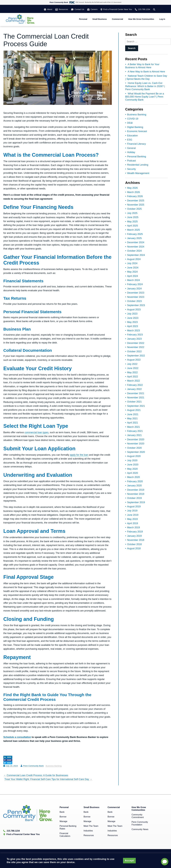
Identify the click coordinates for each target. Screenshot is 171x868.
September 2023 (136, 305)
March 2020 (134, 477)
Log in (162, 19)
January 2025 (134, 238)
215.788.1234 (144, 9)
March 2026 (134, 192)
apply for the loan (79, 455)
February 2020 (135, 481)
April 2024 (133, 276)
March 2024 (134, 280)
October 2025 (134, 209)
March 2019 (134, 527)
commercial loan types (37, 432)
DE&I (130, 123)
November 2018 (136, 540)
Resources (63, 9)
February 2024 (135, 284)
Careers (94, 9)
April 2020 (133, 473)
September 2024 (136, 255)
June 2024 (133, 268)
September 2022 (136, 356)
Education (133, 136)
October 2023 (134, 301)
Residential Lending (138, 165)
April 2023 (133, 326)
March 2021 (134, 427)
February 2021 (135, 431)
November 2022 (136, 347)
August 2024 (134, 259)
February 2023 (135, 335)
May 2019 (132, 519)
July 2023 (132, 314)
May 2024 (132, 272)
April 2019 (133, 523)
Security (132, 169)
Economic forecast (137, 131)
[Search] (155, 9)
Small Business (100, 19)
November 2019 (136, 494)
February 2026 (135, 196)
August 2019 (134, 507)
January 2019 (134, 536)
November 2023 (136, 297)
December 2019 (136, 490)
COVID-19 (133, 119)
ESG (130, 140)
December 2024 (136, 242)
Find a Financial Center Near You (118, 9)
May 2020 (132, 469)
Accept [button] (129, 861)
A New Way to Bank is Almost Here (146, 72)
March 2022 (134, 381)
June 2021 (133, 414)
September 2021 (136, 406)
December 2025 (136, 201)
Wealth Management (138, 173)
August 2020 (134, 456)
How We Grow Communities (141, 19)
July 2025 (132, 213)
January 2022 (134, 389)
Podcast (132, 161)
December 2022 (136, 343)
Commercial (117, 19)
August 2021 (134, 410)
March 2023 (134, 331)
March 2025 (134, 230)
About (50, 9)
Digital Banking (135, 127)
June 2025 (133, 217)
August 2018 (134, 548)
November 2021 (136, 398)
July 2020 (132, 460)
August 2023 (134, 310)
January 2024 (134, 289)
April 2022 (133, 377)
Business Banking (54, 766)
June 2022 (133, 368)
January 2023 (134, 339)
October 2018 (134, 544)
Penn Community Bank (33, 766)
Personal (83, 19)
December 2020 (136, 439)
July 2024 (132, 263)
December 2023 (136, 293)
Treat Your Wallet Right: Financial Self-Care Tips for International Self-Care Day (48, 779)
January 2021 (134, 435)
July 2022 (132, 364)
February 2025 (135, 234)
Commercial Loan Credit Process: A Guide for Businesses (36, 775)
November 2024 (136, 247)
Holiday (131, 152)
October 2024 (134, 251)
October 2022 (134, 351)
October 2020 (134, 448)
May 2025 (132, 222)
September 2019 (136, 502)
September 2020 (136, 452)
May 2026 (132, 188)
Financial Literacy (137, 144)
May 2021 (132, 419)
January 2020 (134, 486)
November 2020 (136, 444)
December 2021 (136, 393)
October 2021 (134, 402)
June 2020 (133, 465)
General (131, 148)
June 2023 (133, 318)
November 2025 (136, 205)
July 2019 (132, 511)
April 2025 (133, 226)
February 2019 (135, 532)
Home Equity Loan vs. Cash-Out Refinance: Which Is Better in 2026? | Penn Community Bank (145, 86)
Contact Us (79, 9)
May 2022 (132, 372)
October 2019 (134, 498)
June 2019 (133, 515)
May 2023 (132, 322)
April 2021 (133, 423)
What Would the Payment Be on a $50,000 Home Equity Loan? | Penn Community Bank (145, 97)
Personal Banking (137, 157)
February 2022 (135, 385)
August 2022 (134, 360)
